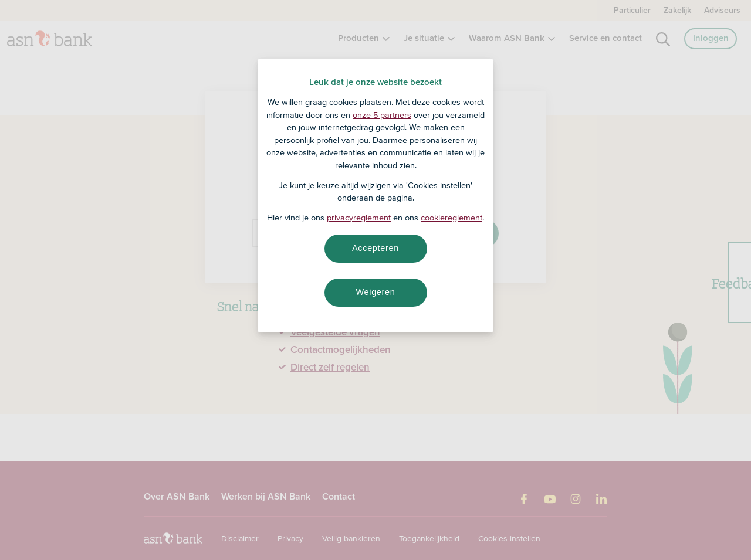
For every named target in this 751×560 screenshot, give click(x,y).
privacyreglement (359, 218)
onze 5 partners (382, 115)
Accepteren (375, 248)
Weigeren (375, 292)
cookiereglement (451, 218)
